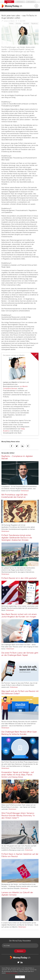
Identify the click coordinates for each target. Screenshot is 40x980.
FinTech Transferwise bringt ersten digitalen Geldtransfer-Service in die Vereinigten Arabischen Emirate (17, 538)
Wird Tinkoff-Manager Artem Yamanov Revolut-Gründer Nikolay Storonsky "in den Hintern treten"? (18, 815)
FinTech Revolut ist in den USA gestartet (19, 578)
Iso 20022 (31, 2)
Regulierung (34, 23)
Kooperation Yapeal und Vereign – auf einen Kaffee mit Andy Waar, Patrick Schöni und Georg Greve (18, 775)
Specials (20, 2)
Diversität (18, 23)
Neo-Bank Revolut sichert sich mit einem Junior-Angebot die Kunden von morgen (19, 615)
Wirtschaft (26, 23)
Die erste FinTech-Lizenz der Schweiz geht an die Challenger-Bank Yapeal (20, 654)
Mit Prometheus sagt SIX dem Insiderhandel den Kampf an (14, 496)
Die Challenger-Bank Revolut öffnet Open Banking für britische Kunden (19, 733)
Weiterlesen (25, 491)
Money (9, 2)
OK (20, 977)
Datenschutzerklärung (12, 973)
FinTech (11, 23)
